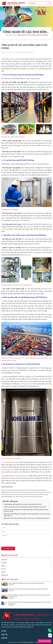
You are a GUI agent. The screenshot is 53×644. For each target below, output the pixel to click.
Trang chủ (4, 560)
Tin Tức (3, 569)
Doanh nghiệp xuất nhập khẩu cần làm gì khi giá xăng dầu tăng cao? (22, 504)
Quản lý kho (5, 575)
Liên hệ (3, 572)
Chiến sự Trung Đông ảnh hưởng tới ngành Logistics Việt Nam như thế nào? (25, 507)
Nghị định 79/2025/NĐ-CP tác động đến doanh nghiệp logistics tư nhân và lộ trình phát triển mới (26, 515)
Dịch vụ (3, 566)
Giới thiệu (4, 563)
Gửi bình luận (8, 548)
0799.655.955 (45, 641)
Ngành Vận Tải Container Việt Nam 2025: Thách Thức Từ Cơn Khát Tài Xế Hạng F (26, 518)
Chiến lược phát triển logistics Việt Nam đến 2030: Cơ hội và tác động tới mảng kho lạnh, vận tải (26, 510)
